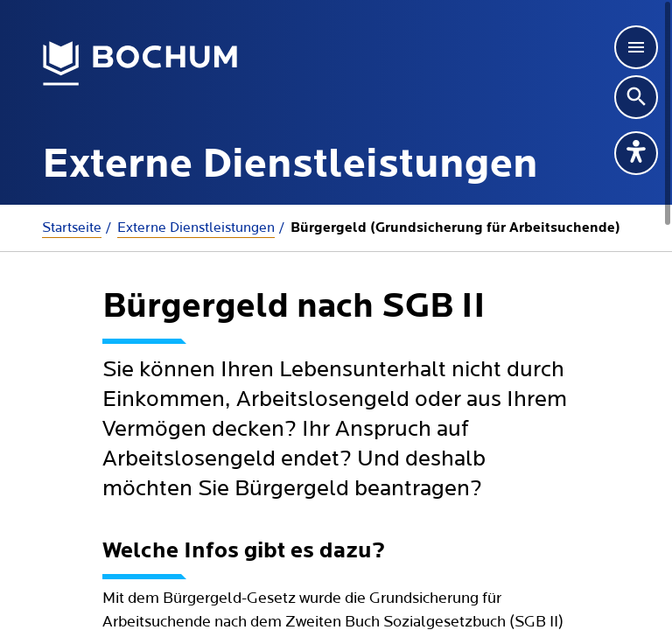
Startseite (72, 227)
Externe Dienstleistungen (196, 227)
